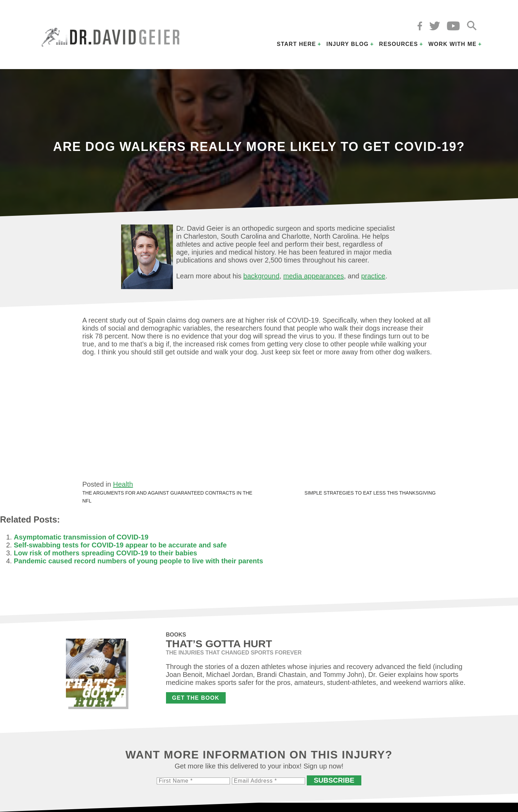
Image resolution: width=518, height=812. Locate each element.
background (261, 276)
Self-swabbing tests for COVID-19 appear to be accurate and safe (120, 545)
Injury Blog (348, 44)
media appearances (314, 276)
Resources (398, 44)
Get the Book (196, 698)
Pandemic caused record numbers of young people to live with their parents (138, 561)
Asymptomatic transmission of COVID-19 (81, 537)
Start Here (296, 44)
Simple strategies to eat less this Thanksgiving (370, 493)
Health (123, 484)
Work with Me (452, 44)
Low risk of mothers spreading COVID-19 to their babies (105, 553)
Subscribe (334, 780)
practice (373, 276)
